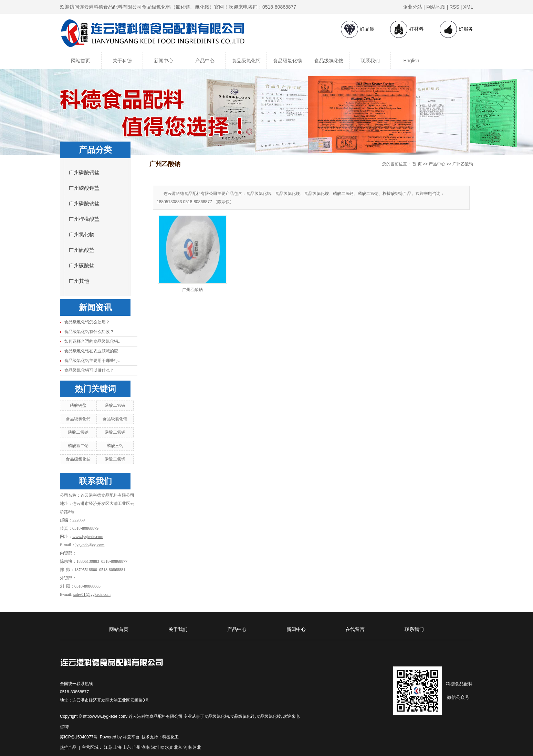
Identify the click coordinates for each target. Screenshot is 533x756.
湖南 (146, 747)
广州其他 (79, 281)
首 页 (417, 164)
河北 (197, 747)
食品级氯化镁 (288, 61)
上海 (117, 747)
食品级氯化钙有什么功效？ (89, 332)
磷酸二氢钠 (78, 432)
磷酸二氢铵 (115, 405)
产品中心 (205, 61)
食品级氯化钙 (246, 61)
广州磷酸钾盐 (84, 188)
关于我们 (178, 629)
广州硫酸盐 (81, 250)
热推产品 (68, 747)
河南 (188, 747)
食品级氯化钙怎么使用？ (87, 322)
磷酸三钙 (115, 446)
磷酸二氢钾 (115, 432)
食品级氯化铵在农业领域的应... (93, 351)
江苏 (108, 747)
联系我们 (370, 61)
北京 (178, 747)
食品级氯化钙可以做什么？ (89, 370)
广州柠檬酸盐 (84, 219)
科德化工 (170, 737)
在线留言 (355, 629)
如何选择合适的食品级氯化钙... (93, 341)
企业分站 (412, 7)
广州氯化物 (81, 235)
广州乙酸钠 (463, 164)
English (411, 61)
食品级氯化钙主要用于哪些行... (93, 361)
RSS (454, 7)
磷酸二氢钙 (115, 459)
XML (468, 7)
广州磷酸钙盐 (84, 173)
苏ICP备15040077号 (79, 737)
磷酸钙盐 (78, 405)
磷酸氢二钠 (78, 446)
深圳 (155, 747)
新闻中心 (164, 61)
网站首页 (81, 61)
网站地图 (436, 7)
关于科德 (122, 61)
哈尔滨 (167, 747)
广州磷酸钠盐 (84, 204)
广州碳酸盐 (81, 266)
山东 (127, 747)
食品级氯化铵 (329, 61)
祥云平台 (131, 737)
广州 (136, 747)
